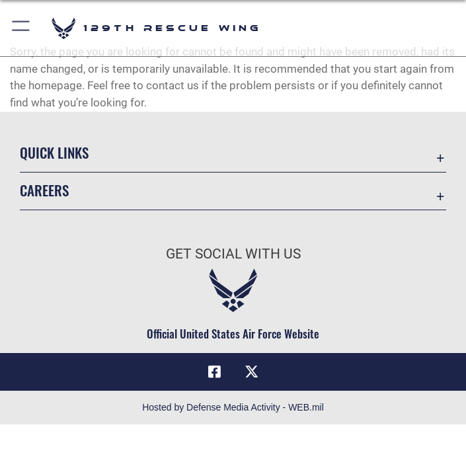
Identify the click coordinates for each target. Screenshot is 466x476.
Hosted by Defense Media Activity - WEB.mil (233, 407)
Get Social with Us (233, 254)
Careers (44, 190)
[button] (21, 28)
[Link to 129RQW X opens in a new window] (251, 372)
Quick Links (54, 152)
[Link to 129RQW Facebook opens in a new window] (215, 372)
